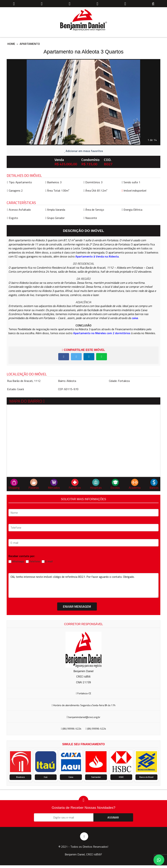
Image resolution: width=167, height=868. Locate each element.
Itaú (46, 777)
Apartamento (30, 44)
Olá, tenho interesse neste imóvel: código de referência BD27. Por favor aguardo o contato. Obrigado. (83, 585)
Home (11, 44)
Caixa (71, 777)
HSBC (121, 777)
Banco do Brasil (146, 777)
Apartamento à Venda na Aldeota (97, 256)
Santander (96, 777)
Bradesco (21, 777)
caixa (135, 318)
